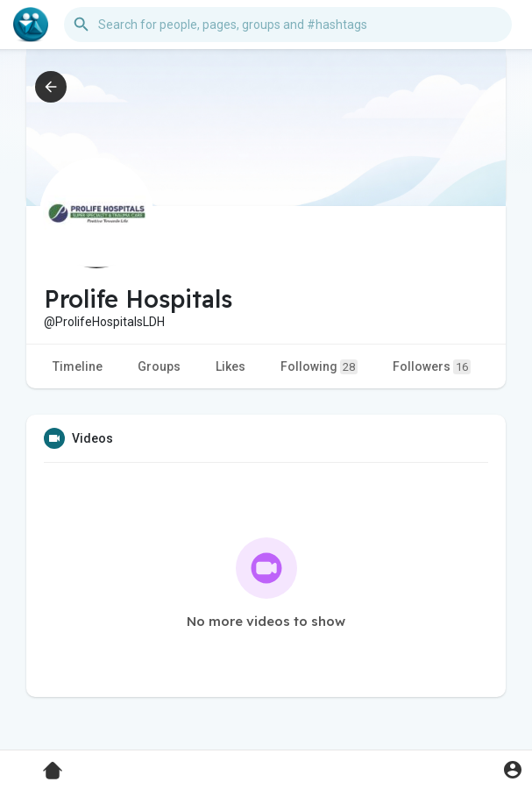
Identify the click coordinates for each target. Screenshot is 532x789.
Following (319, 367)
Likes (231, 366)
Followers (432, 367)
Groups (159, 366)
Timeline (78, 366)
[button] (288, 25)
